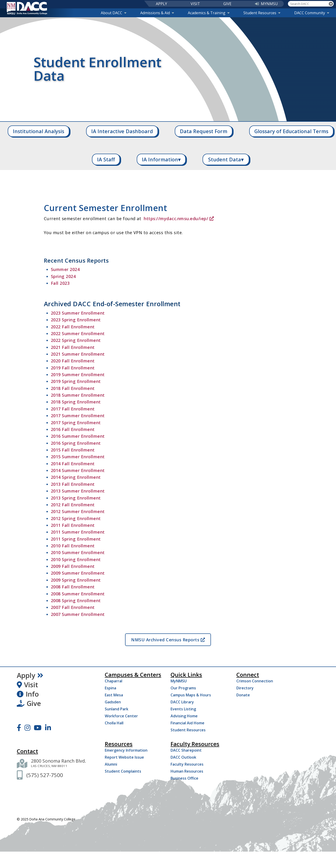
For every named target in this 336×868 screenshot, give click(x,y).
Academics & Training (209, 13)
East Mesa (114, 695)
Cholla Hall (114, 723)
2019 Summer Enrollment (78, 375)
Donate (243, 695)
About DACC (114, 13)
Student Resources (262, 13)
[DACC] (27, 8)
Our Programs (183, 688)
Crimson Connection (255, 681)
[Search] (331, 4)
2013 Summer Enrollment (78, 491)
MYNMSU (266, 4)
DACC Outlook (183, 757)
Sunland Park (117, 709)
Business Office (184, 778)
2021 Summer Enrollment (78, 354)
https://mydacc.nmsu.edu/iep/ (179, 219)
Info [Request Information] (28, 694)
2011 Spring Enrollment (76, 539)
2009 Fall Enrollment (73, 566)
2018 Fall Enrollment (73, 388)
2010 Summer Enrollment (78, 552)
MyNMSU (179, 681)
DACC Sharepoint (186, 750)
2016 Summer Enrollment (78, 436)
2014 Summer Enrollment (78, 470)
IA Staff (106, 159)
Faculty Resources (187, 764)
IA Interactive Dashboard (122, 131)
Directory (245, 688)
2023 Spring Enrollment (76, 320)
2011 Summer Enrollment (78, 532)
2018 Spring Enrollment (76, 402)
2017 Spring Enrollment (76, 423)
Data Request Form (204, 131)
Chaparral (114, 681)
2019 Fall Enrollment (73, 368)
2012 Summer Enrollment (78, 511)
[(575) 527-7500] (45, 775)
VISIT (195, 4)
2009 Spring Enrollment (76, 580)
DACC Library (182, 702)
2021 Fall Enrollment (73, 347)
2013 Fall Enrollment (73, 484)
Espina (110, 688)
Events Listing (183, 709)
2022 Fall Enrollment (73, 327)
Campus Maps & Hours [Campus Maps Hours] (191, 695)
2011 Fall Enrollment (73, 525)
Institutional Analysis (38, 131)
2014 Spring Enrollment (76, 477)
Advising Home (184, 716)
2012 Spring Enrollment (76, 518)
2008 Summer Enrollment (78, 594)
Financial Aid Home (187, 723)
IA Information (161, 159)
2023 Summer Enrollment (78, 313)
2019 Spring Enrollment (76, 381)
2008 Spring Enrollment (76, 601)
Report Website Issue (124, 757)
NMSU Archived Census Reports (168, 640)
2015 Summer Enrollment (78, 457)
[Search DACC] (308, 4)
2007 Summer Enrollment (78, 614)
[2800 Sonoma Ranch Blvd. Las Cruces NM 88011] (59, 764)
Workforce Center (121, 716)
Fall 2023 (60, 283)
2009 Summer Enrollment (78, 573)
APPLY (161, 4)
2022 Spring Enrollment (76, 340)
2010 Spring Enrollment (76, 559)
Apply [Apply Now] (30, 675)
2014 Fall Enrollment (73, 464)
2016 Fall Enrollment (73, 429)
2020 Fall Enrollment (73, 361)
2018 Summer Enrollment (78, 395)
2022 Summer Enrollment (78, 333)
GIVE (227, 4)
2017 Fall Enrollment (73, 409)
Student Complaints (123, 771)
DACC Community (312, 13)
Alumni (111, 764)
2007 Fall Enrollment (73, 607)
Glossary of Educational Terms (291, 131)
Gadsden (113, 702)
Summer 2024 (65, 269)
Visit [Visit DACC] (27, 685)
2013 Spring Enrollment (76, 498)
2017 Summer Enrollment (78, 416)
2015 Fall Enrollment (73, 450)
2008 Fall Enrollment (73, 587)
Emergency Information (126, 750)
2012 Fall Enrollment (73, 505)
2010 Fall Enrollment (73, 546)
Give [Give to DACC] (29, 703)
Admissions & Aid (157, 13)
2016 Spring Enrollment (76, 443)
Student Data (226, 159)
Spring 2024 (63, 276)
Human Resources (187, 771)
